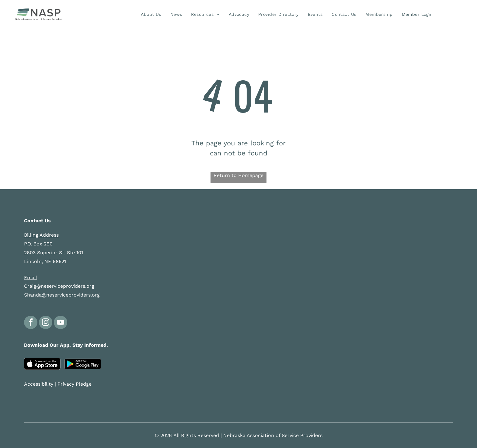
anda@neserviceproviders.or (64, 295)
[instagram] (46, 323)
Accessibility (39, 384)
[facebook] (31, 323)
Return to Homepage (238, 175)
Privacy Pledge (75, 384)
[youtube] (61, 323)
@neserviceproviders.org (65, 286)
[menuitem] (151, 14)
